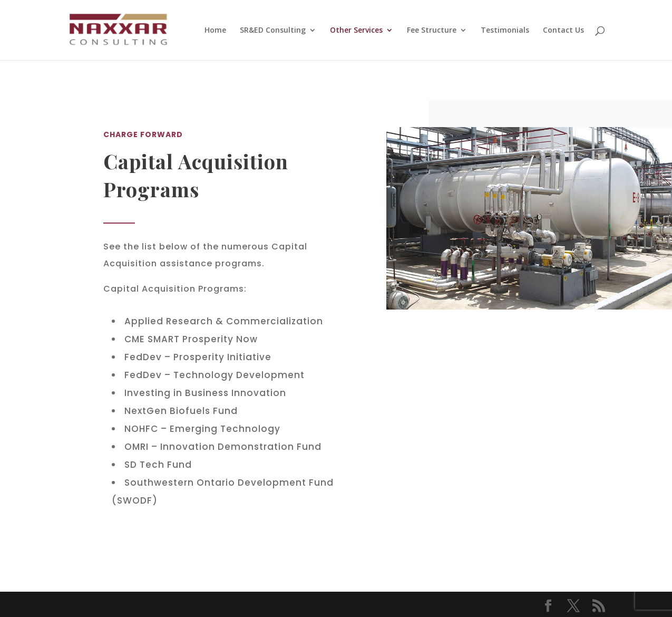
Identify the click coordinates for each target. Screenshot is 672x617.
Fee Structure (432, 31)
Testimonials (505, 31)
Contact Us (563, 31)
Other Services (356, 31)
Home (215, 31)
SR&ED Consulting (273, 31)
